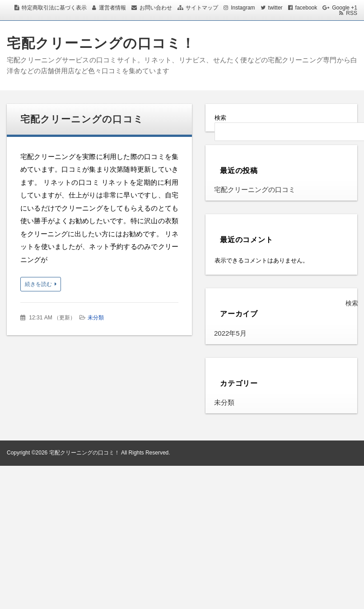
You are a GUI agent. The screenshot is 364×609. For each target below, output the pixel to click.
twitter (275, 8)
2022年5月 (230, 333)
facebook (306, 8)
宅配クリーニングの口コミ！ (101, 43)
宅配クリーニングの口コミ (82, 119)
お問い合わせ (156, 8)
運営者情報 (112, 8)
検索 (220, 118)
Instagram (243, 8)
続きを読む (38, 284)
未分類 (96, 318)
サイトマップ (202, 8)
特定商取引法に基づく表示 (54, 8)
